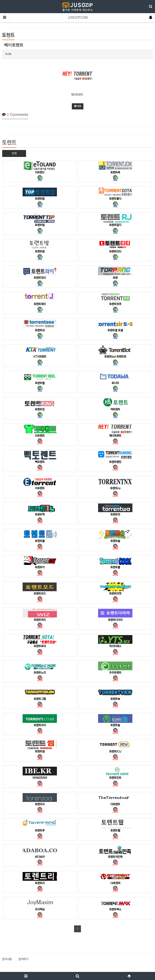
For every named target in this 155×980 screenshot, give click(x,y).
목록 (78, 106)
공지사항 (7, 959)
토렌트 (8, 35)
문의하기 (23, 959)
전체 (14, 153)
